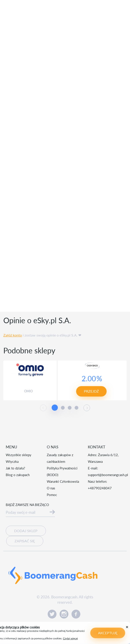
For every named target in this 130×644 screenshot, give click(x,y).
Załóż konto (13, 335)
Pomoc (52, 495)
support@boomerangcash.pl (108, 475)
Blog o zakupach (18, 475)
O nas (51, 488)
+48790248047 (100, 488)
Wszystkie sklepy (19, 455)
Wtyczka (12, 461)
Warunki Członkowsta (63, 481)
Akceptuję (100, 633)
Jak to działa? (15, 468)
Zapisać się (25, 541)
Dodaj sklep (26, 531)
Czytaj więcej (56, 637)
